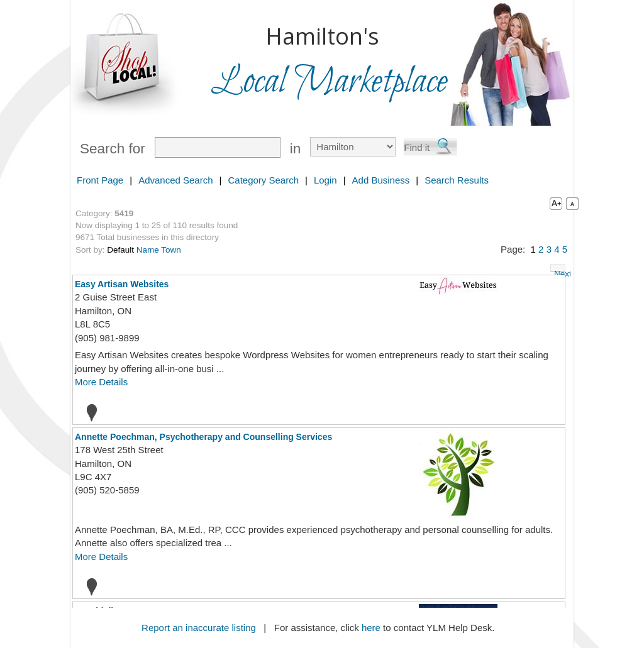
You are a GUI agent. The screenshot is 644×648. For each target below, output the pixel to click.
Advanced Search (175, 180)
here (371, 628)
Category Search (263, 180)
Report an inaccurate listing (199, 628)
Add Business (381, 180)
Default (120, 250)
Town (171, 250)
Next (560, 270)
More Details (101, 382)
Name (148, 250)
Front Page (100, 180)
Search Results (457, 180)
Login (325, 180)
